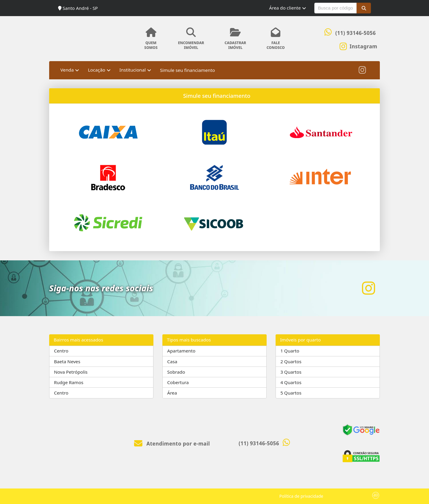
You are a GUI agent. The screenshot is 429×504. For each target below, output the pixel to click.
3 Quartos (291, 372)
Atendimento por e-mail (172, 444)
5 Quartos (291, 393)
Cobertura (178, 382)
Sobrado (176, 372)
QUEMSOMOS (151, 39)
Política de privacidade (301, 496)
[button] (364, 8)
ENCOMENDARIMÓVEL (191, 39)
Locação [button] (97, 70)
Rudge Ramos (69, 382)
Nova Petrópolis (71, 372)
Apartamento (181, 351)
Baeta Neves (67, 361)
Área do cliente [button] (285, 8)
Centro (61, 351)
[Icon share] (359, 46)
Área (172, 393)
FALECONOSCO (276, 39)
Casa (172, 361)
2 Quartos (291, 361)
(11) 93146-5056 (356, 33)
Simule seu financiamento (187, 70)
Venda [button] (67, 70)
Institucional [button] (133, 70)
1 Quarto (290, 351)
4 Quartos (291, 382)
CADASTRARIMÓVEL (235, 39)
